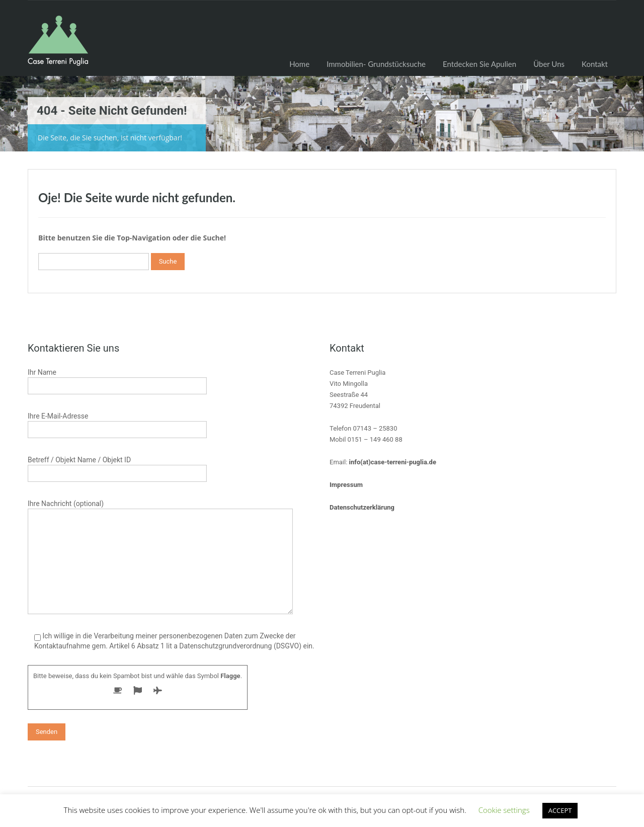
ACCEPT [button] (560, 810)
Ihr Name (117, 380)
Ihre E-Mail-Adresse (117, 424)
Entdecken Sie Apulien (479, 64)
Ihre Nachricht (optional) (160, 533)
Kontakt (595, 64)
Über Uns (549, 64)
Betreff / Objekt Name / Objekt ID (117, 468)
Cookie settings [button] (504, 810)
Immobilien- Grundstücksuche (376, 64)
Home (299, 64)
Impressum (346, 485)
